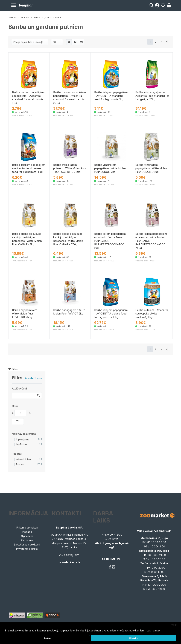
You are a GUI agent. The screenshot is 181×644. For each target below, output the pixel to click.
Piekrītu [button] (134, 638)
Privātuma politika (27, 549)
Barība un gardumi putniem (48, 17)
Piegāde (27, 532)
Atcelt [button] (174, 625)
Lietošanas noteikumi (27, 545)
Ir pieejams (23, 439)
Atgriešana (27, 536)
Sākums (12, 17)
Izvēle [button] (47, 638)
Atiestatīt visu (33, 378)
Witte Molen (23, 459)
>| (167, 42)
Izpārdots (22, 444)
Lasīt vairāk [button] (153, 630)
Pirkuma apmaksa (27, 528)
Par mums (27, 540)
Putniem (25, 17)
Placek (20, 464)
